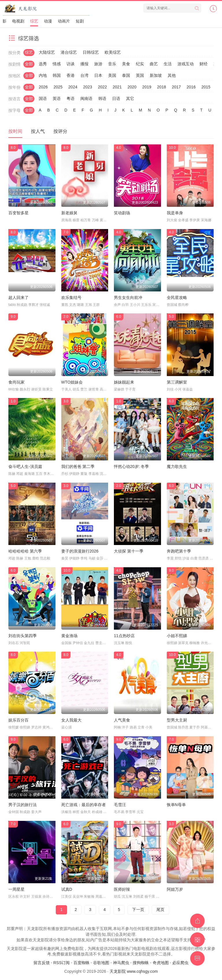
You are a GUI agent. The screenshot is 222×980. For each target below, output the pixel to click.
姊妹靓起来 (124, 382)
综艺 (34, 21)
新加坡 (156, 75)
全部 (29, 64)
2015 (206, 87)
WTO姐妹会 (72, 382)
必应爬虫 (180, 963)
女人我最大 (71, 720)
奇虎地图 (161, 963)
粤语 (71, 98)
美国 (112, 75)
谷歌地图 (101, 963)
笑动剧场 (122, 213)
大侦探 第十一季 (129, 551)
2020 (132, 87)
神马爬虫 (121, 963)
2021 (117, 87)
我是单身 (175, 213)
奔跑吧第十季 (179, 551)
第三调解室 (177, 382)
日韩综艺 (91, 52)
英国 (140, 75)
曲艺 (154, 64)
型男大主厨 (177, 720)
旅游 (98, 64)
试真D (67, 889)
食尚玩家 (16, 382)
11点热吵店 (124, 636)
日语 (116, 98)
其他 (172, 75)
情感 (57, 64)
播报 (84, 64)
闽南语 (86, 98)
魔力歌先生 (177, 466)
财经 (203, 64)
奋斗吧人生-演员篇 (25, 466)
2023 (87, 87)
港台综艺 (69, 52)
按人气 (38, 131)
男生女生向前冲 (128, 297)
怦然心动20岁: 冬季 (131, 466)
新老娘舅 (69, 213)
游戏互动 (186, 64)
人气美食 (122, 720)
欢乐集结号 (71, 297)
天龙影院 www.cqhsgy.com (134, 971)
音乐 (112, 64)
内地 (43, 75)
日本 (98, 75)
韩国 (57, 75)
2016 (191, 87)
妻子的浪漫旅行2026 (80, 551)
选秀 (43, 64)
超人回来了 (18, 297)
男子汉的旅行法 (23, 805)
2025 (58, 87)
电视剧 (18, 21)
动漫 (48, 21)
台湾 (84, 75)
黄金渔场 (69, 636)
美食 (126, 64)
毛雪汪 (120, 805)
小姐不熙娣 (177, 636)
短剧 (80, 21)
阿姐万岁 (175, 889)
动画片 (64, 21)
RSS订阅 (61, 963)
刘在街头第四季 (23, 636)
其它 (130, 98)
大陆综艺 (47, 52)
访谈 (71, 64)
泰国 (126, 75)
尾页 (160, 910)
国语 (43, 98)
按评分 (60, 131)
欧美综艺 (113, 52)
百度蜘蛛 (82, 963)
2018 (161, 87)
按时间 (15, 131)
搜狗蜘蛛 (141, 963)
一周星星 (16, 889)
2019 (147, 87)
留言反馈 (42, 963)
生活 (168, 64)
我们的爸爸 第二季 (78, 466)
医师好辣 (122, 889)
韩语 (102, 98)
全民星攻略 (177, 297)
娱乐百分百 (18, 720)
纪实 (140, 64)
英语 (57, 98)
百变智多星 (18, 213)
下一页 (138, 910)
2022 (102, 87)
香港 (71, 75)
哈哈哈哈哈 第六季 (25, 551)
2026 (43, 87)
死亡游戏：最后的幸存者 (84, 805)
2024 (73, 87)
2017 (176, 87)
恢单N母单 (176, 805)
